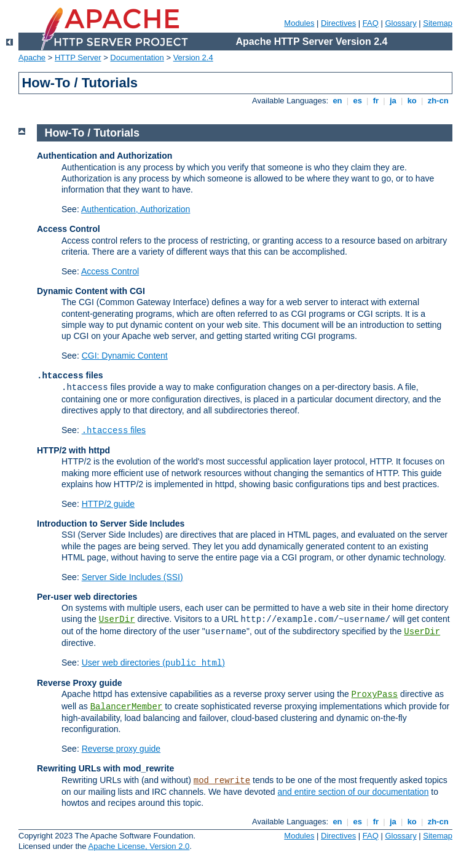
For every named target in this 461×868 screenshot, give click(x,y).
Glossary (400, 23)
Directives (338, 23)
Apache (32, 58)
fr (376, 101)
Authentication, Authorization (136, 209)
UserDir (117, 619)
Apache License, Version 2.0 (139, 846)
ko (412, 101)
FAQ (371, 23)
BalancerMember (127, 707)
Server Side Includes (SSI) (132, 577)
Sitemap (438, 23)
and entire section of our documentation (353, 792)
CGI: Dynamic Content (125, 356)
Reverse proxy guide (121, 749)
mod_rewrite (222, 781)
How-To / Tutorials (92, 133)
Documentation (137, 58)
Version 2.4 (193, 58)
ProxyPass (375, 695)
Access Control (110, 271)
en (337, 101)
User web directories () (153, 663)
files (114, 430)
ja (393, 101)
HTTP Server (78, 58)
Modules (299, 23)
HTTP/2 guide (108, 504)
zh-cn (438, 101)
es (358, 101)
